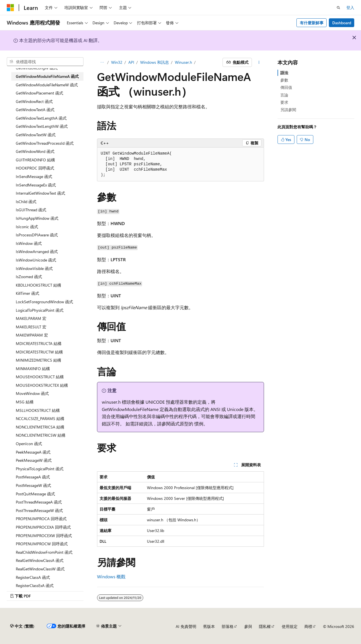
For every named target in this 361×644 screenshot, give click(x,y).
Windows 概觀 (111, 576)
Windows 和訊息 (155, 62)
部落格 (228, 626)
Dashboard (342, 23)
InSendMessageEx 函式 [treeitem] (36, 185)
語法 (284, 73)
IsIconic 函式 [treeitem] (27, 227)
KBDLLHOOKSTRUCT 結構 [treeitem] (38, 285)
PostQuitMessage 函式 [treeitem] (35, 494)
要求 (284, 102)
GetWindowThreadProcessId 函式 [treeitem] (45, 143)
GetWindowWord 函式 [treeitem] (35, 151)
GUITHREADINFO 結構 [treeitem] (35, 160)
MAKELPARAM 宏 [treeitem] (31, 318)
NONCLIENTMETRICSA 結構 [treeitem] (40, 427)
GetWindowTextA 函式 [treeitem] (35, 110)
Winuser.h (183, 62)
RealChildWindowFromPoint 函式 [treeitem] (44, 552)
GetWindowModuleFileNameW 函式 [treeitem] (47, 85)
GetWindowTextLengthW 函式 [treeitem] (42, 126)
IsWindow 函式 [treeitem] (29, 243)
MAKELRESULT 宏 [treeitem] (31, 327)
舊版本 (209, 626)
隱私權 (265, 626)
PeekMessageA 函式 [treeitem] (33, 452)
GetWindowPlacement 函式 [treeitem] (39, 93)
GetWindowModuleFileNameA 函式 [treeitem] (47, 76)
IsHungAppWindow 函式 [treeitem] (37, 218)
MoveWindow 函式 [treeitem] (32, 393)
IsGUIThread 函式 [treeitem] (31, 210)
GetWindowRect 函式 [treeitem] (34, 101)
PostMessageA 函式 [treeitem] (33, 477)
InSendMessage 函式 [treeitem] (34, 176)
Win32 (117, 62)
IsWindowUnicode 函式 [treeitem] (36, 260)
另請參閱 (288, 110)
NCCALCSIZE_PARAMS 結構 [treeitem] (40, 418)
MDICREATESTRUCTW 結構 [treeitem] (39, 352)
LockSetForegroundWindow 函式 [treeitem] (44, 302)
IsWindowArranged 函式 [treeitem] (37, 251)
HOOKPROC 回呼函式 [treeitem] (35, 168)
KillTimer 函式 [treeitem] (27, 293)
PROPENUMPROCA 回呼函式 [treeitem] (41, 519)
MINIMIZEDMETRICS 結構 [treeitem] (38, 360)
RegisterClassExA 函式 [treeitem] (35, 585)
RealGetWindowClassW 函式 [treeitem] (40, 569)
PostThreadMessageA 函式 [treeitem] (39, 502)
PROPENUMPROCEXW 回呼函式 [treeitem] (44, 536)
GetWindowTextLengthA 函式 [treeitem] (41, 118)
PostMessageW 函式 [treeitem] (33, 485)
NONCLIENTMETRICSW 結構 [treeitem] (41, 435)
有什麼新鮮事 (312, 23)
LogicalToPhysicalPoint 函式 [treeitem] (40, 310)
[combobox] (45, 62)
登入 (350, 7)
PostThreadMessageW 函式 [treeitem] (39, 510)
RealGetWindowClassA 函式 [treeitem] (40, 560)
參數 (284, 80)
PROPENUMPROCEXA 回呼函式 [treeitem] (43, 527)
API (131, 62)
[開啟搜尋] (338, 8)
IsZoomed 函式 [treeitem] (29, 277)
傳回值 (286, 87)
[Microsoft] (10, 8)
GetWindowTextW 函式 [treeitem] (36, 135)
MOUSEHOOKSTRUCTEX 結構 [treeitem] (42, 385)
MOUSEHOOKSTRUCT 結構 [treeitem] (40, 377)
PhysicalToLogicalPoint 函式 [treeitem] (40, 469)
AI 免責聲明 (186, 626)
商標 (308, 626)
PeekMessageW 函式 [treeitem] (34, 460)
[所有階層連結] (102, 62)
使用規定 (290, 626)
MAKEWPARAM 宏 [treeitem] (32, 335)
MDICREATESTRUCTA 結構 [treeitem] (39, 343)
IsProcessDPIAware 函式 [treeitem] (37, 235)
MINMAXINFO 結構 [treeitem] (33, 369)
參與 (248, 626)
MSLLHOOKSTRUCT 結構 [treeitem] (38, 410)
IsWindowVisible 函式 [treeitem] (34, 268)
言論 (284, 95)
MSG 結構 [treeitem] (25, 402)
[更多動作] (259, 62)
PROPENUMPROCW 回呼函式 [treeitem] (42, 544)
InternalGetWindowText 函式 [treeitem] (40, 193)
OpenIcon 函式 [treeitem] (29, 444)
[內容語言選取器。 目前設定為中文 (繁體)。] (22, 626)
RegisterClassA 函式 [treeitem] (33, 577)
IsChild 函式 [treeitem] (26, 202)
